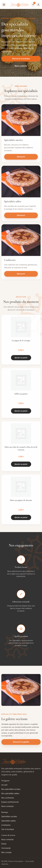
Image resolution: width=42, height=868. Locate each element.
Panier (4, 844)
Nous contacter (21, 66)
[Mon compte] (38, 5)
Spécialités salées (9, 821)
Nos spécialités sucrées (11, 789)
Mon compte (6, 852)
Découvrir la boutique (21, 59)
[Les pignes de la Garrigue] (21, 328)
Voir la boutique (8, 829)
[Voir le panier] (33, 5)
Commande (6, 848)
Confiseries (6, 825)
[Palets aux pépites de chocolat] (21, 488)
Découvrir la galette (21, 743)
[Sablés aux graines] (21, 381)
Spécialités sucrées (9, 817)
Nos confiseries (8, 798)
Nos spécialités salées (10, 794)
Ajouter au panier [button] (21, 358)
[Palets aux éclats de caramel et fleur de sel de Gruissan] (21, 434)
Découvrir (21, 158)
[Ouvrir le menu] (4, 5)
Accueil (4, 785)
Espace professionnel (10, 802)
